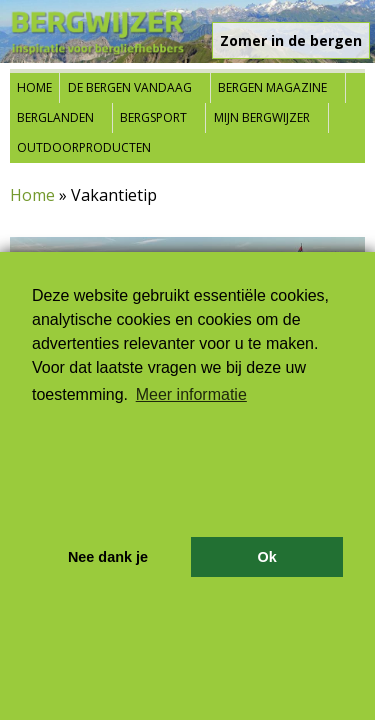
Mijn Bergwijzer (262, 117)
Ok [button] (266, 557)
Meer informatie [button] (191, 394)
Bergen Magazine (272, 87)
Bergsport (153, 117)
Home (34, 87)
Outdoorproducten (84, 147)
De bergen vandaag (130, 87)
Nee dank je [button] (108, 557)
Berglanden (55, 117)
